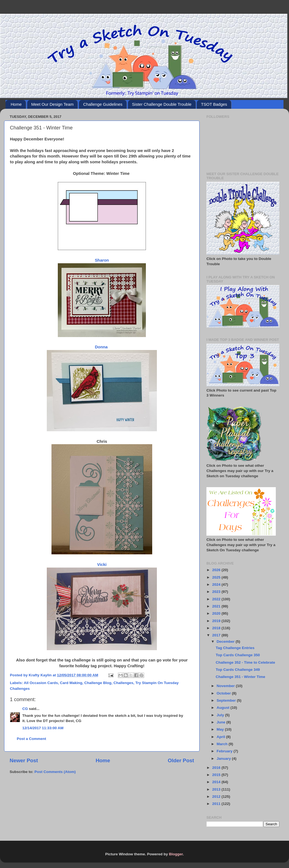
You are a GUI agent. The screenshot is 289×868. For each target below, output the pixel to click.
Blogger (176, 854)
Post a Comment (32, 739)
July (221, 715)
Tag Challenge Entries (235, 648)
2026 (217, 570)
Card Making (71, 683)
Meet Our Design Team (53, 104)
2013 (217, 789)
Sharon (102, 260)
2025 (217, 577)
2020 (217, 613)
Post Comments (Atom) (55, 772)
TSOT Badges (214, 104)
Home (16, 104)
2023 (217, 592)
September (227, 700)
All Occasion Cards (41, 683)
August (223, 708)
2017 (217, 635)
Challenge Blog (98, 683)
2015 (217, 775)
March (223, 744)
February (225, 751)
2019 (217, 621)
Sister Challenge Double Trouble (162, 104)
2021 (217, 606)
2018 (217, 628)
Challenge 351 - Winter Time (241, 677)
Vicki (102, 565)
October (224, 693)
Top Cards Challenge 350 (238, 655)
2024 (217, 584)
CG (25, 709)
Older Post (181, 760)
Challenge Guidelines (103, 104)
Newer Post (24, 760)
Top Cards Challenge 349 (238, 670)
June (221, 722)
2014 (217, 782)
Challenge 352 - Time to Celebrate (246, 662)
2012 (217, 797)
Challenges (123, 683)
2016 (217, 768)
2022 (217, 599)
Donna (102, 347)
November (226, 686)
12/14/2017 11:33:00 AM (43, 728)
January (224, 759)
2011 (217, 804)
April (221, 737)
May (221, 729)
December (226, 641)
